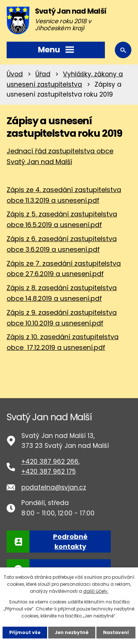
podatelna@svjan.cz (54, 487)
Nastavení (116, 632)
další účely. (96, 591)
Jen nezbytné (72, 632)
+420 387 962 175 (49, 471)
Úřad (43, 74)
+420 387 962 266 (50, 462)
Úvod (15, 74)
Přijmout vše (25, 632)
